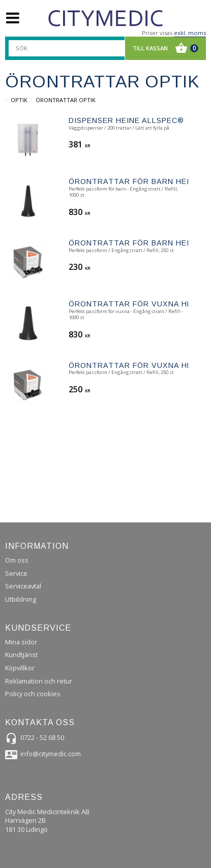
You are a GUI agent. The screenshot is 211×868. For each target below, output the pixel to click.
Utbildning (21, 599)
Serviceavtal (23, 586)
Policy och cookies (33, 694)
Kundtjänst (21, 655)
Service (16, 573)
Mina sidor (21, 642)
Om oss (17, 560)
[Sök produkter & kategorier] (72, 48)
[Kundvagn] (163, 48)
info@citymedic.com (51, 754)
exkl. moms (190, 33)
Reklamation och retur (39, 681)
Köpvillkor (20, 668)
